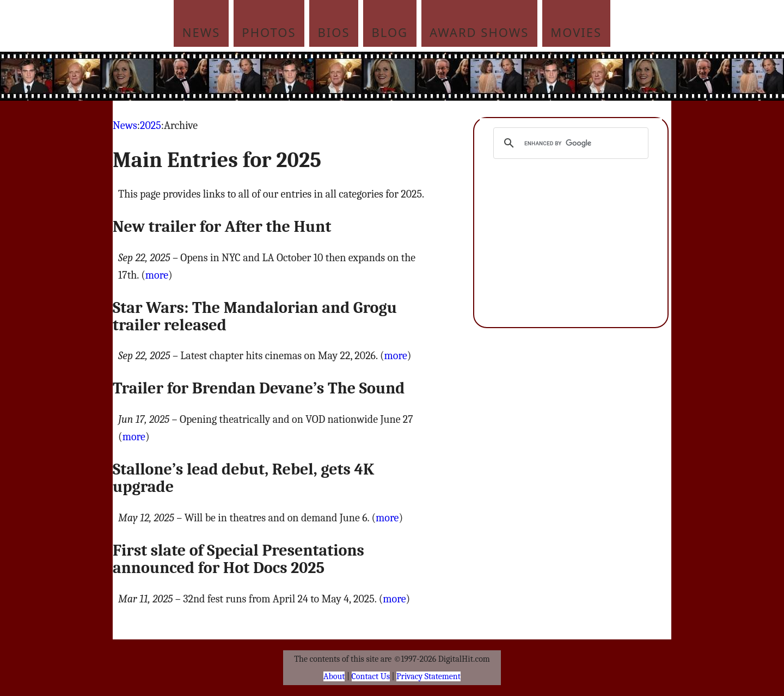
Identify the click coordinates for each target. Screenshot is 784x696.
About (334, 676)
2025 (151, 125)
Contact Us (371, 676)
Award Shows (479, 32)
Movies (576, 32)
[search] (569, 143)
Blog (390, 32)
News (201, 32)
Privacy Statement (428, 676)
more (157, 275)
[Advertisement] (465, 76)
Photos (269, 32)
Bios (334, 32)
